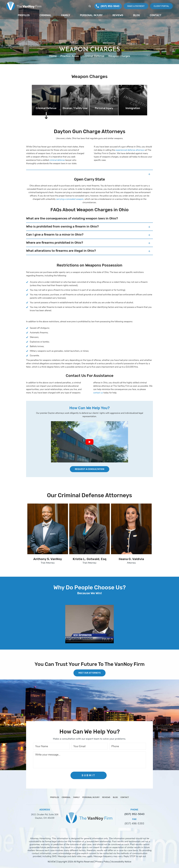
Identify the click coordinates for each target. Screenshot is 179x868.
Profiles (24, 15)
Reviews (118, 15)
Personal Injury (91, 15)
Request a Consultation (90, 469)
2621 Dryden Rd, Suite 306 (45, 814)
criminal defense (57, 160)
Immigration (133, 108)
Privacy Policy (102, 862)
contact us (98, 393)
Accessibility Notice (121, 862)
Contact (156, 15)
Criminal (45, 15)
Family (66, 15)
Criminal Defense (46, 108)
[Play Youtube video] (89, 442)
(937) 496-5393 (134, 824)
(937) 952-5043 (110, 6)
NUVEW (52, 862)
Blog (136, 15)
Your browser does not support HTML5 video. (89, 624)
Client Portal (161, 6)
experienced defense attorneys (130, 150)
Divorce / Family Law (75, 108)
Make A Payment (136, 6)
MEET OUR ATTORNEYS (89, 673)
